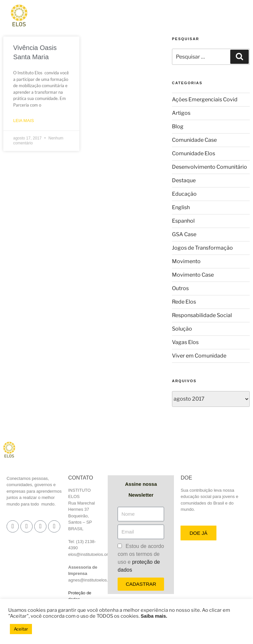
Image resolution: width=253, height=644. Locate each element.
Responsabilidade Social (202, 315)
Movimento (186, 261)
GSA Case (184, 234)
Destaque (184, 180)
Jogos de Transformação (202, 248)
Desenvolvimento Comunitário (210, 167)
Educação (184, 194)
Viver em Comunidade (199, 356)
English (181, 207)
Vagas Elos (185, 342)
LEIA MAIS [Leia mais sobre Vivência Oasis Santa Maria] (24, 121)
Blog (178, 126)
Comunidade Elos (194, 153)
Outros (180, 288)
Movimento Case (193, 275)
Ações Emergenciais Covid (205, 99)
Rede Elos (184, 302)
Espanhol (183, 221)
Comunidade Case (194, 140)
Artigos (181, 113)
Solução (182, 329)
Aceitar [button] (21, 629)
